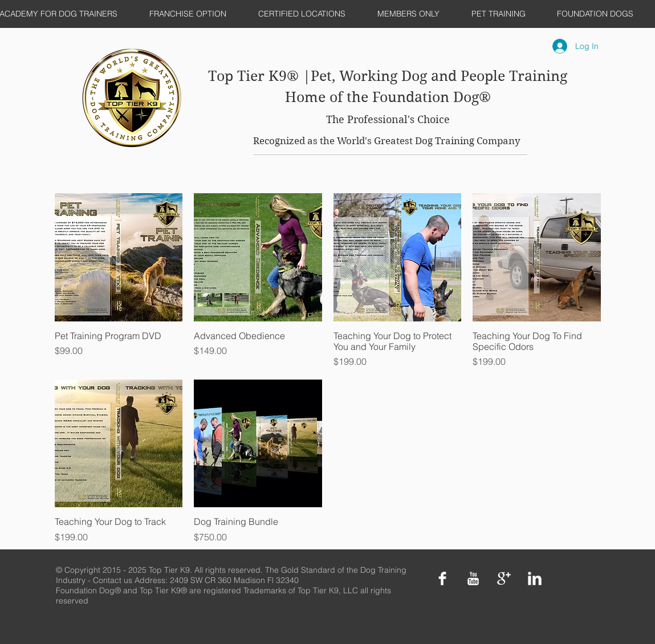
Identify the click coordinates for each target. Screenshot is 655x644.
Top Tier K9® (255, 76)
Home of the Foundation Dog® (388, 97)
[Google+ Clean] (504, 578)
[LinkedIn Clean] (535, 578)
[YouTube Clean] (473, 578)
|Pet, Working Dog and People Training (435, 76)
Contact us (114, 580)
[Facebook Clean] (442, 578)
